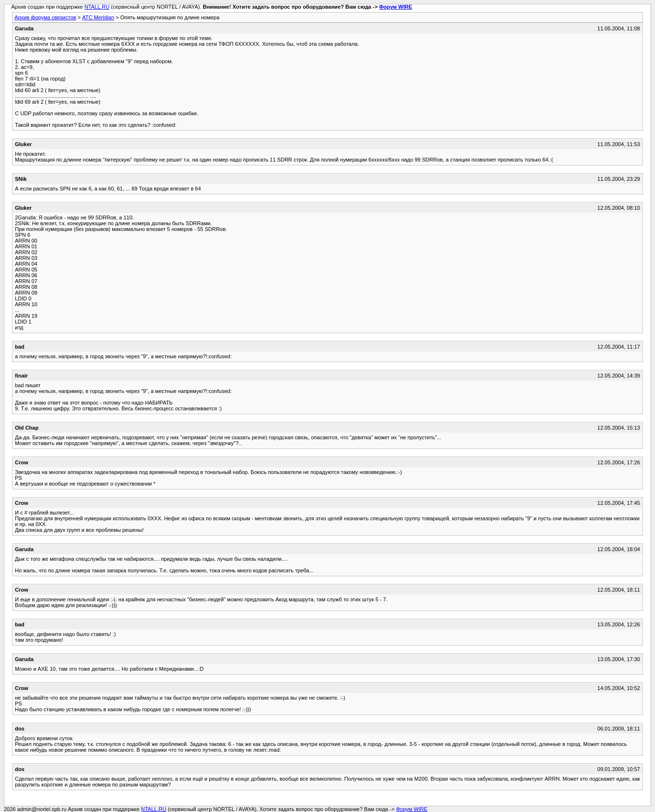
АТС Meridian (98, 17)
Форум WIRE (395, 7)
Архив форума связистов (45, 17)
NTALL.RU (97, 7)
